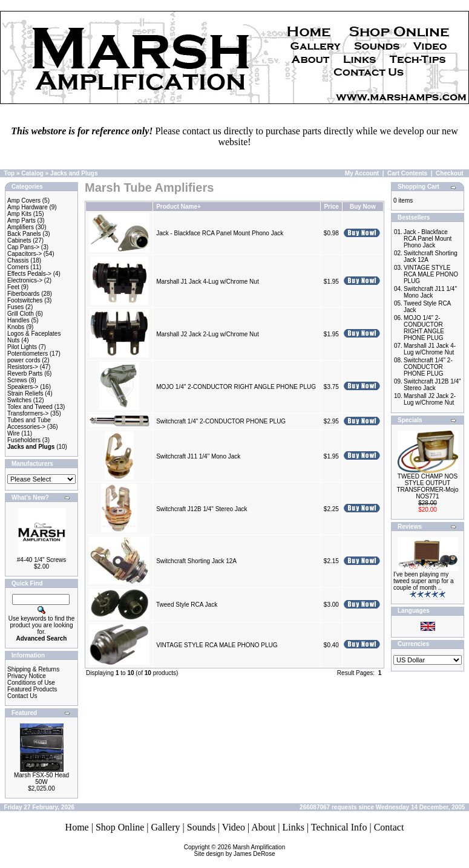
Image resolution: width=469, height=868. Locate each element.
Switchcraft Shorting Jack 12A (196, 561)
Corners (18, 267)
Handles (18, 320)
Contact (389, 827)
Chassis (18, 260)
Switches (19, 400)
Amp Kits (19, 214)
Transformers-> (28, 413)
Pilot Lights (22, 347)
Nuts (14, 340)
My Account (362, 173)
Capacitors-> (25, 254)
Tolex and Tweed (30, 407)
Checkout (450, 173)
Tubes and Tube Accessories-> (29, 423)
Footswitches (25, 300)
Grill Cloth (21, 314)
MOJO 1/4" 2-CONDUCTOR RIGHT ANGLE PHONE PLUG (236, 387)
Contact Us (22, 696)
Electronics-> (25, 280)
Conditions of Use (31, 683)
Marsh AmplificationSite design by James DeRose (240, 850)
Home (77, 827)
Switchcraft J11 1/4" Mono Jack (198, 456)
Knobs (16, 327)
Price (331, 207)
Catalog (32, 173)
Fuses (15, 307)
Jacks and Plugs (74, 173)
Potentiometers (28, 354)
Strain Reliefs (25, 393)
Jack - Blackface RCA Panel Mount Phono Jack (220, 233)
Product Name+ (179, 207)
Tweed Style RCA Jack (187, 605)
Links (293, 827)
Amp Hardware (28, 207)
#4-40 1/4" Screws (41, 560)
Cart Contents (407, 173)
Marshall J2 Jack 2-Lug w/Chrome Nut (208, 334)
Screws (17, 380)
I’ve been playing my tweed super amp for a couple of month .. (424, 581)
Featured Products (32, 689)
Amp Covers (24, 201)
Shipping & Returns (33, 669)
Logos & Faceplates (34, 334)
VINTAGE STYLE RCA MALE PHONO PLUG (217, 645)
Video (234, 827)
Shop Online (120, 827)
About (263, 827)
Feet (13, 287)
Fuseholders (24, 440)
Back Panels (24, 234)
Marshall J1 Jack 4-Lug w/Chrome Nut (208, 282)
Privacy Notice (27, 676)
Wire (14, 433)
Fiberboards (23, 294)
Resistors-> (23, 367)
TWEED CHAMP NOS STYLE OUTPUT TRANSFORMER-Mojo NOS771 (427, 486)
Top (10, 173)
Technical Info (339, 827)
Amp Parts (21, 220)
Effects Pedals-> (29, 274)
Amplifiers (21, 227)
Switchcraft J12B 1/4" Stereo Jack (202, 509)
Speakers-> (23, 387)
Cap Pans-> (23, 247)
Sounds (201, 827)
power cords (24, 360)
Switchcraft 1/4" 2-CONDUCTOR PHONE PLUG (221, 421)
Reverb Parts (25, 374)
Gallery (166, 827)
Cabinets (19, 240)
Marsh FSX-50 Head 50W (41, 778)
